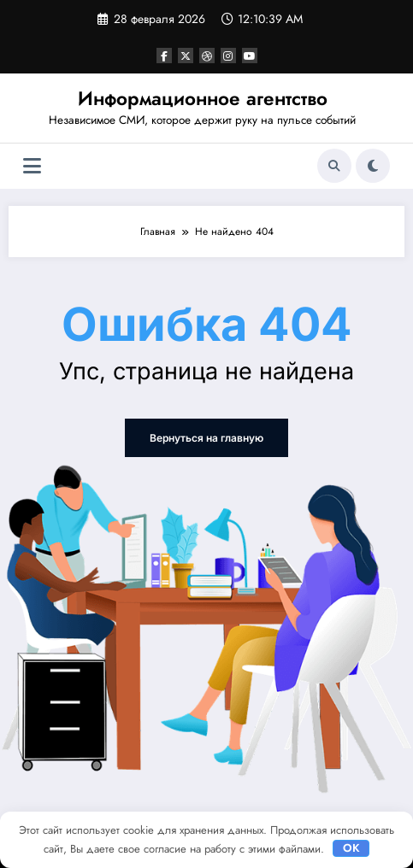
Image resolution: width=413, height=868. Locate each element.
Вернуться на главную (206, 438)
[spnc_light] (373, 166)
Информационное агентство (203, 98)
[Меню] (32, 166)
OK (351, 848)
